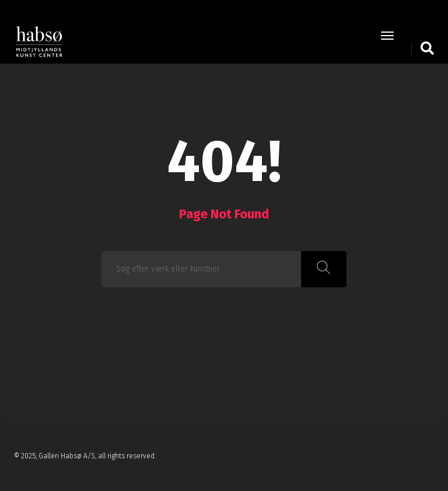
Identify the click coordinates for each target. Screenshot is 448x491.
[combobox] (202, 269)
